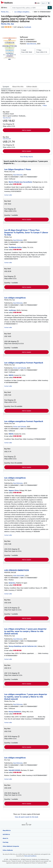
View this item (7, 118)
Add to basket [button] (26, 130)
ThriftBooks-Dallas (15, 247)
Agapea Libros (14, 490)
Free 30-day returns (27, 157)
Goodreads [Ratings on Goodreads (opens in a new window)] (28, 27)
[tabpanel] (26, 98)
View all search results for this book (26, 817)
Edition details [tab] (32, 87)
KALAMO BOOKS (14, 770)
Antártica (12, 583)
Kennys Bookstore (15, 712)
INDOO (11, 375)
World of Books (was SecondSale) (20, 182)
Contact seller (8, 195)
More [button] (45, 105)
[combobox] (29, 8)
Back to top (26, 825)
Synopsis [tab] (6, 87)
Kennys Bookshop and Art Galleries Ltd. (23, 646)
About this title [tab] (18, 87)
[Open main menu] (5, 8)
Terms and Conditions (30, 856)
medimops (12, 310)
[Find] (50, 8)
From (27, 51)
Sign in (44, 3)
